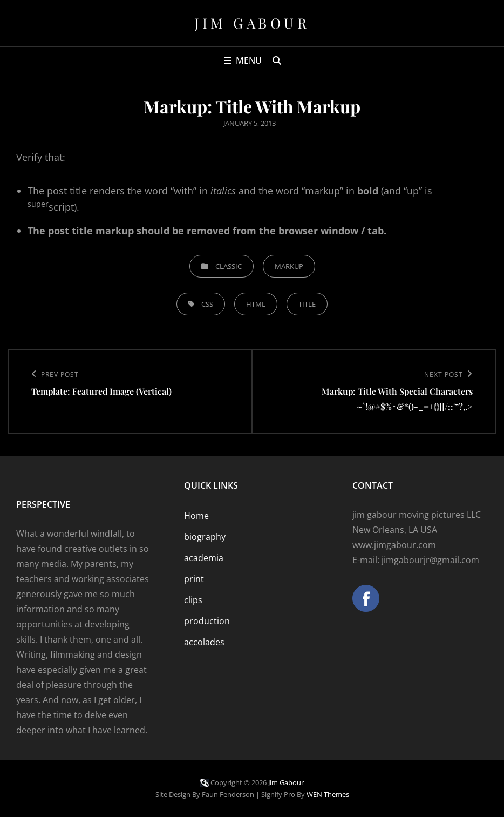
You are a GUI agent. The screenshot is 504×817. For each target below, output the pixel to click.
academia (204, 558)
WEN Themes (328, 794)
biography (205, 537)
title (307, 304)
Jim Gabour (252, 23)
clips (193, 600)
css (207, 304)
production (207, 621)
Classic (229, 266)
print (194, 579)
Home (196, 516)
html (256, 304)
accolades (204, 642)
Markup (289, 266)
